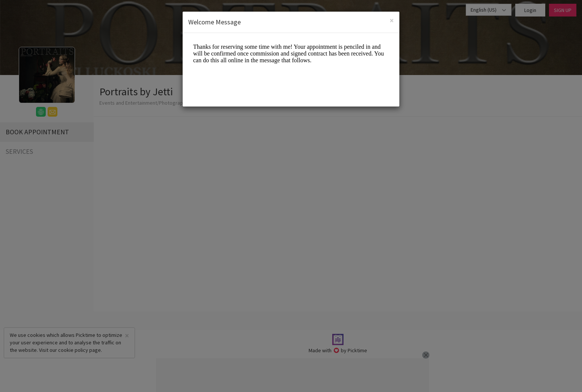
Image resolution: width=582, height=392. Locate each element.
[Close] (392, 20)
